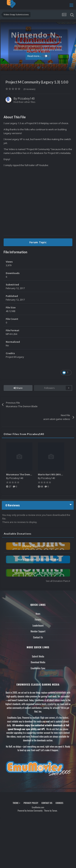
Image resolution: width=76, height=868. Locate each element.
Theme (16, 803)
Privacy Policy (31, 803)
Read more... (37, 56)
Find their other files (24, 102)
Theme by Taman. (51, 810)
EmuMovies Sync (38, 668)
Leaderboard (38, 625)
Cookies (59, 803)
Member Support (38, 631)
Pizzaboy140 (26, 98)
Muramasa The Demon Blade (23, 474)
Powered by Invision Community (30, 810)
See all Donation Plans (58, 581)
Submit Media (38, 656)
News (38, 614)
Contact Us (38, 637)
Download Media (38, 662)
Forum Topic (38, 242)
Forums (38, 619)
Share (18, 388)
